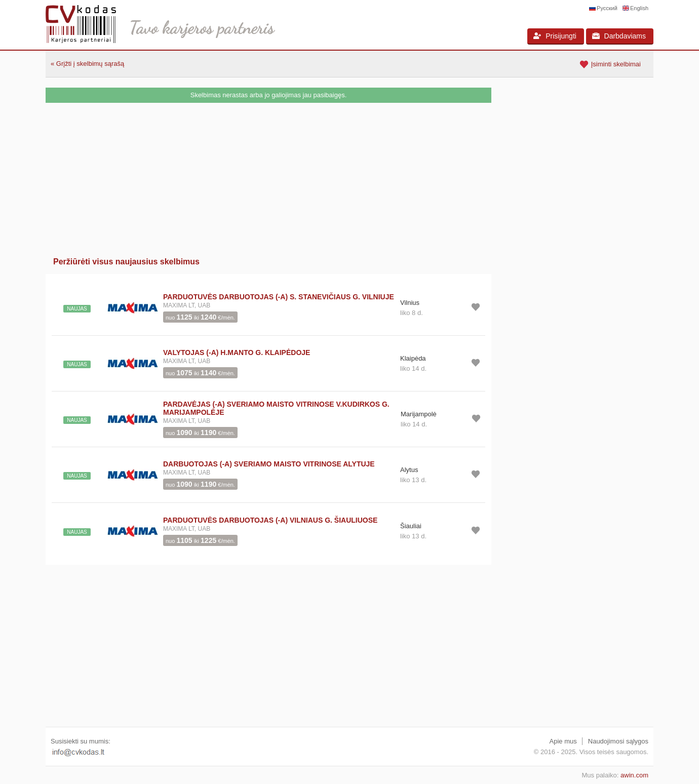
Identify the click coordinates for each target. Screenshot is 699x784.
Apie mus (563, 741)
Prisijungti (555, 36)
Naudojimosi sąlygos (618, 741)
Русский (607, 8)
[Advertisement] (268, 179)
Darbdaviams (619, 36)
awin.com (634, 775)
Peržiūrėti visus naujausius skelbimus (126, 262)
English (639, 8)
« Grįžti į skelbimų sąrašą (87, 64)
